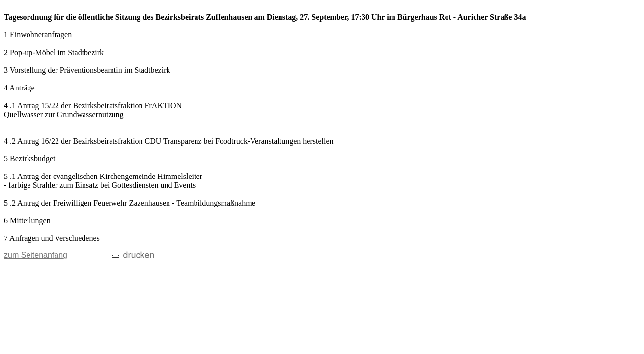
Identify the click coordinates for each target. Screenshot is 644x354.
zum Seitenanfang (36, 255)
